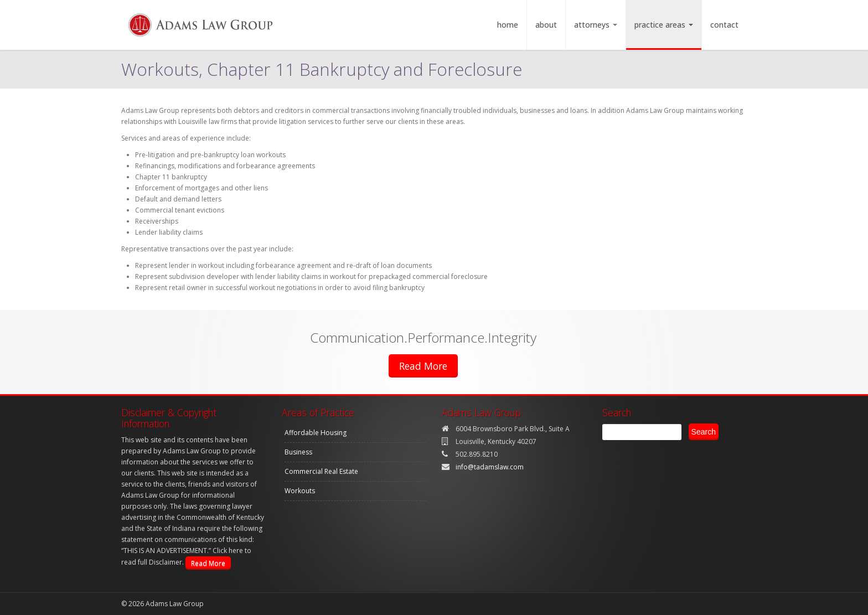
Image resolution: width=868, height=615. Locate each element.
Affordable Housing (316, 433)
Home (508, 25)
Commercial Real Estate (321, 471)
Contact (724, 25)
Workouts (300, 491)
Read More (423, 366)
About (546, 25)
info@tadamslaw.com (490, 467)
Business (298, 452)
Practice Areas (664, 25)
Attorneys (596, 25)
